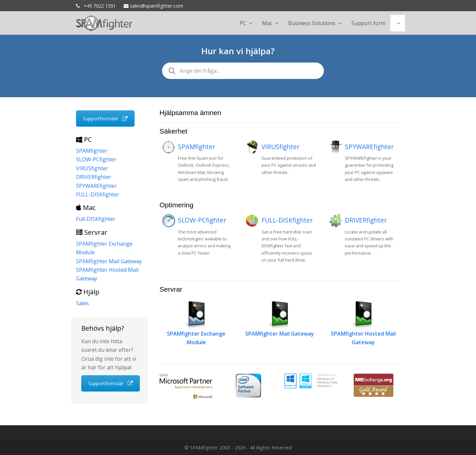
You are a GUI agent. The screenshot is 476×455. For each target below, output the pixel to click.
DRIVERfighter (366, 220)
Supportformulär (105, 119)
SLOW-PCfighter (202, 220)
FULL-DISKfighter (287, 220)
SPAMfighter (197, 147)
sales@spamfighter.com (153, 6)
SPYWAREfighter (369, 147)
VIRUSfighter (280, 147)
